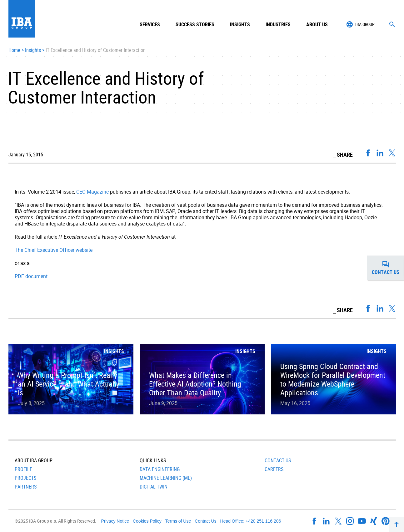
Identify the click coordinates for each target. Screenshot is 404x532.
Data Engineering (160, 469)
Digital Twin (154, 487)
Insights (240, 24)
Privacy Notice (115, 521)
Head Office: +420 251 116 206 (251, 521)
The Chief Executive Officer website (54, 250)
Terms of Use (178, 521)
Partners (26, 487)
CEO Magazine (92, 192)
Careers (274, 469)
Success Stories (195, 24)
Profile (23, 469)
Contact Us (278, 460)
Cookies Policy (147, 521)
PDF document (31, 276)
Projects (25, 478)
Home (14, 50)
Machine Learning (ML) (166, 478)
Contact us (388, 268)
